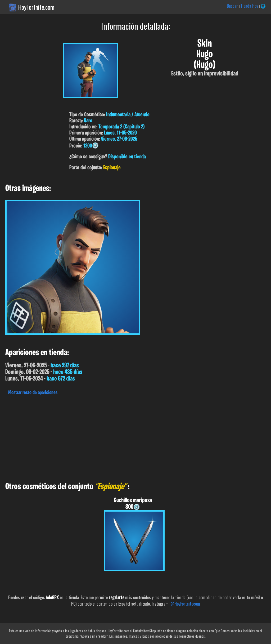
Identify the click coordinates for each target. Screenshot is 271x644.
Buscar (232, 6)
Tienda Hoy (249, 6)
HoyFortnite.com (36, 7)
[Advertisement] (135, 437)
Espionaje (112, 168)
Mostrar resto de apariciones (33, 393)
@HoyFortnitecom (185, 604)
